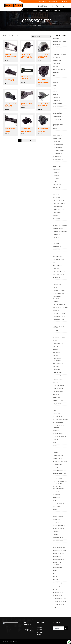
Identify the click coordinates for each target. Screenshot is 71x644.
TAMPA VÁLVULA (57, 567)
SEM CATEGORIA (57, 507)
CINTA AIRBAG (57, 197)
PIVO (54, 443)
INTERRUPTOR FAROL (59, 323)
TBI (54, 574)
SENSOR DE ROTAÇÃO (59, 516)
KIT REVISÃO (56, 370)
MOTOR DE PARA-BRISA (59, 423)
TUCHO (55, 589)
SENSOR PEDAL (57, 522)
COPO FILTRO (57, 219)
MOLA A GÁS (56, 413)
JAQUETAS (56, 331)
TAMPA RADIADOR (58, 556)
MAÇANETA (56, 395)
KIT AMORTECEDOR (58, 343)
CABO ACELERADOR (58, 135)
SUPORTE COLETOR (58, 541)
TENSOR (55, 577)
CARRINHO (41, 10)
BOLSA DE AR (57, 98)
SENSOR (55, 510)
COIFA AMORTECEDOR (59, 200)
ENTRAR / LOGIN (57, 10)
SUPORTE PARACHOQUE (59, 547)
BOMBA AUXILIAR (58, 104)
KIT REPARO (56, 367)
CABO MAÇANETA (58, 154)
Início (31, 25)
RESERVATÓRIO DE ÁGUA (59, 471)
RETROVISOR (56, 494)
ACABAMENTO (57, 39)
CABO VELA (56, 163)
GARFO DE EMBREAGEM (59, 290)
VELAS (55, 608)
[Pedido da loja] (41, 36)
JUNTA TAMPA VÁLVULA (59, 337)
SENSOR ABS (56, 513)
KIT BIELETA (56, 350)
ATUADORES (56, 73)
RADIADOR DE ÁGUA (58, 455)
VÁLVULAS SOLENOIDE (59, 605)
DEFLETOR (56, 241)
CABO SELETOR (57, 157)
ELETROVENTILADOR (58, 259)
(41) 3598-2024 (44, 7)
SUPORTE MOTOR (58, 544)
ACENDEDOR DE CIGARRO (60, 42)
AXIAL (55, 76)
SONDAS (55, 535)
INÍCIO (22, 10)
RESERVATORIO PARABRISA (60, 474)
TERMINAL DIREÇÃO (58, 583)
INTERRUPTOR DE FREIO (59, 314)
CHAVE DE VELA (57, 191)
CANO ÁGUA (56, 172)
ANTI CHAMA (56, 64)
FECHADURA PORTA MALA (60, 275)
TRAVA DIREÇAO (57, 586)
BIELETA (55, 91)
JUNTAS (55, 340)
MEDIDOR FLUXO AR (58, 407)
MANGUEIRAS (57, 398)
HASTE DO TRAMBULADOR (60, 304)
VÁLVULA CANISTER (58, 595)
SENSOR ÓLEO (57, 519)
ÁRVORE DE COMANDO (59, 70)
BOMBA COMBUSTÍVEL (59, 107)
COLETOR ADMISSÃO (59, 207)
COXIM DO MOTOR (58, 234)
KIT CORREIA (56, 353)
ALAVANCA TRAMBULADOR (60, 54)
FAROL (55, 262)
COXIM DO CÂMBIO (58, 228)
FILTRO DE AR (57, 278)
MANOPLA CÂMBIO (58, 401)
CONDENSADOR (57, 213)
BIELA (55, 88)
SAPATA (55, 501)
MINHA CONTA (49, 10)
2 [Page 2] (23, 140)
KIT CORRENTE (57, 356)
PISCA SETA (56, 440)
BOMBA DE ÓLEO (57, 113)
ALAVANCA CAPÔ (57, 48)
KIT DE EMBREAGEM (58, 364)
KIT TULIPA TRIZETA (58, 379)
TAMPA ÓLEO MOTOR (59, 553)
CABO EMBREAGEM (58, 144)
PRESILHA (56, 452)
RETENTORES (57, 491)
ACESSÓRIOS (57, 45)
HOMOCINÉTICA (57, 311)
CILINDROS (56, 194)
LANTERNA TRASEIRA (59, 385)
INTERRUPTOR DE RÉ (58, 320)
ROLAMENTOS (57, 498)
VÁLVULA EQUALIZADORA (60, 599)
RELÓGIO (55, 468)
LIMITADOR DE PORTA (59, 392)
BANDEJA (56, 79)
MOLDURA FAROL (58, 416)
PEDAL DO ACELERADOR (59, 437)
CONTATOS (35, 10)
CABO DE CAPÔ (57, 141)
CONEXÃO (56, 216)
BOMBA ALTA (56, 101)
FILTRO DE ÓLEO (57, 284)
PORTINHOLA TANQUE (59, 449)
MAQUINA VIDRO (57, 404)
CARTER (55, 182)
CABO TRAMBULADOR (59, 160)
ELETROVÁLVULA (57, 256)
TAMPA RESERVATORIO (59, 560)
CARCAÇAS (56, 179)
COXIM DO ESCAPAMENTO (60, 231)
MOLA (55, 410)
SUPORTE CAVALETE (58, 538)
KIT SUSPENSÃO (57, 376)
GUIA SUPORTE (57, 301)
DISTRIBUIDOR (57, 250)
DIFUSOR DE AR (57, 247)
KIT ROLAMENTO (57, 373)
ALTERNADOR (57, 57)
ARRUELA (56, 67)
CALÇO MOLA (57, 169)
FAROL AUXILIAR (57, 265)
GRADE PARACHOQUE (59, 293)
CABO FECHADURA (58, 148)
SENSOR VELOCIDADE (59, 529)
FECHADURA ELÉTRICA (59, 272)
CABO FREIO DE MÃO (58, 151)
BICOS (55, 85)
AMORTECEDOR (57, 60)
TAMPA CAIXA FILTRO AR (59, 550)
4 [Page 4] (30, 140)
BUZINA (55, 132)
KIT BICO (55, 346)
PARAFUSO (56, 430)
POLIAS (55, 446)
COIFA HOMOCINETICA (59, 203)
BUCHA (55, 129)
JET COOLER (56, 334)
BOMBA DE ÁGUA (57, 110)
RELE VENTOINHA (58, 465)
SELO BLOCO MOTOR (58, 504)
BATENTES (56, 82)
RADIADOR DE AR (58, 458)
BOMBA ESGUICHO (58, 116)
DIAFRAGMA (56, 244)
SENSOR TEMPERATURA (59, 525)
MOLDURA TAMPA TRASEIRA (60, 419)
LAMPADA (56, 382)
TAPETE (55, 571)
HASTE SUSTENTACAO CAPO (60, 308)
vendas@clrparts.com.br (59, 7)
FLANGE (55, 287)
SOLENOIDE (56, 532)
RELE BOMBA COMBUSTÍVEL (60, 461)
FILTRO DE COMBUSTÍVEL (60, 281)
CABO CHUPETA (57, 138)
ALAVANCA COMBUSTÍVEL (60, 51)
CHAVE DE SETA (57, 188)
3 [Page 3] (27, 140)
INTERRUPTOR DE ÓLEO (59, 317)
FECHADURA (56, 269)
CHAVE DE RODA (57, 185)
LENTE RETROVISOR (58, 388)
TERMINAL (56, 580)
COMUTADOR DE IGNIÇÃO (60, 210)
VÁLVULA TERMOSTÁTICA (60, 602)
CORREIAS (56, 222)
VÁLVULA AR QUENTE (58, 592)
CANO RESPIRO (57, 175)
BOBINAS (56, 95)
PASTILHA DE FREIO (58, 434)
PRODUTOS (28, 10)
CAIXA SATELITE (57, 166)
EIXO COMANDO (57, 253)
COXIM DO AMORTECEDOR (60, 225)
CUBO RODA (56, 238)
